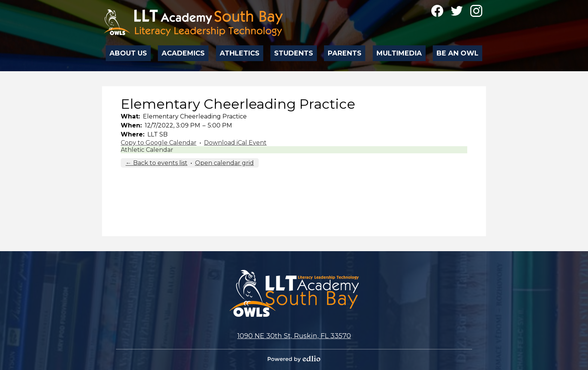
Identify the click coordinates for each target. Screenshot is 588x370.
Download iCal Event (235, 143)
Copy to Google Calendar (159, 143)
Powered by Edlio (294, 359)
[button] (129, 51)
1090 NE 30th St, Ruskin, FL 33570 (294, 336)
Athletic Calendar (147, 150)
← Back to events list (157, 163)
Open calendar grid (224, 163)
